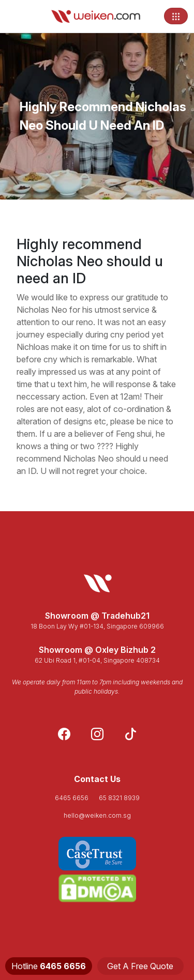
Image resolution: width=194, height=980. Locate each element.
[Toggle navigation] (176, 16)
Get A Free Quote (140, 966)
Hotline (49, 966)
